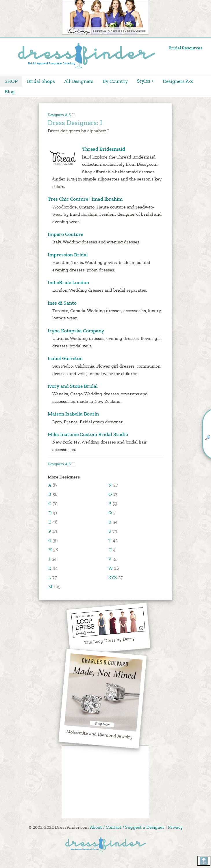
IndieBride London (68, 282)
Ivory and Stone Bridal (73, 386)
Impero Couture (65, 234)
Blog (10, 92)
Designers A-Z (178, 81)
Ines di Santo (62, 303)
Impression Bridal (68, 255)
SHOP (11, 81)
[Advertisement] (105, 782)
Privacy (175, 827)
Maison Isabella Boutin (73, 414)
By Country (115, 81)
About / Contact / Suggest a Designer (127, 827)
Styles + (145, 81)
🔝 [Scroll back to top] (204, 861)
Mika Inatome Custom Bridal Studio (88, 434)
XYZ (113, 577)
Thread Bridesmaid (86, 149)
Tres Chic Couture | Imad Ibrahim (85, 199)
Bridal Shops (41, 81)
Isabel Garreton (65, 358)
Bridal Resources (185, 48)
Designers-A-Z (59, 115)
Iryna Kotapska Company (76, 331)
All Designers (79, 81)
